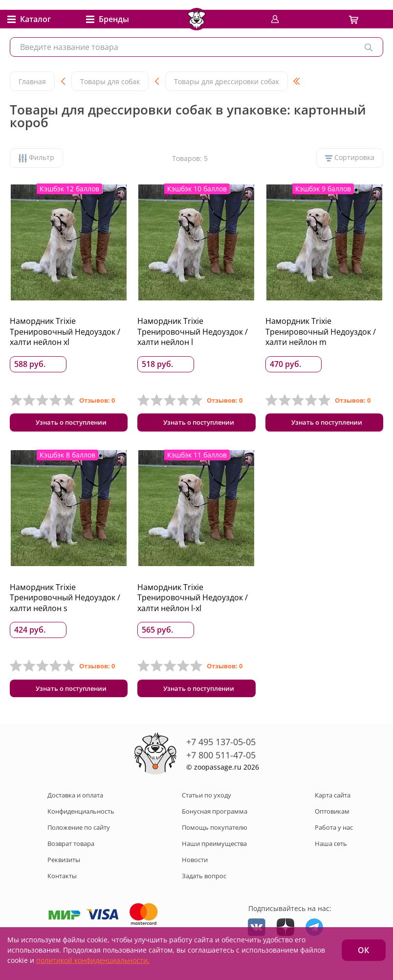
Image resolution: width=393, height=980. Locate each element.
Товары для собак (110, 81)
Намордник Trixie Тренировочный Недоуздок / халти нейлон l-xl (193, 600)
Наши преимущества (214, 848)
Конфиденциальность (81, 816)
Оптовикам (332, 816)
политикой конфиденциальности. (93, 960)
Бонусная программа (215, 816)
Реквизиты (64, 865)
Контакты (62, 881)
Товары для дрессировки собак (227, 81)
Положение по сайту (79, 832)
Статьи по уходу (207, 800)
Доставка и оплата (75, 800)
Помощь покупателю (215, 832)
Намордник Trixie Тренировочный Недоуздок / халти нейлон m (321, 331)
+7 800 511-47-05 (221, 760)
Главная (32, 81)
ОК (363, 950)
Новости (195, 865)
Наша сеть (331, 848)
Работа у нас (334, 832)
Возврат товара (71, 848)
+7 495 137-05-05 (221, 747)
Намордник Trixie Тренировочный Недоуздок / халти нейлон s (65, 600)
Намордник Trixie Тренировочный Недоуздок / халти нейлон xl (65, 331)
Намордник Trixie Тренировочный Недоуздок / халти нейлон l (193, 331)
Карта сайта (333, 800)
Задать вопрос (204, 881)
